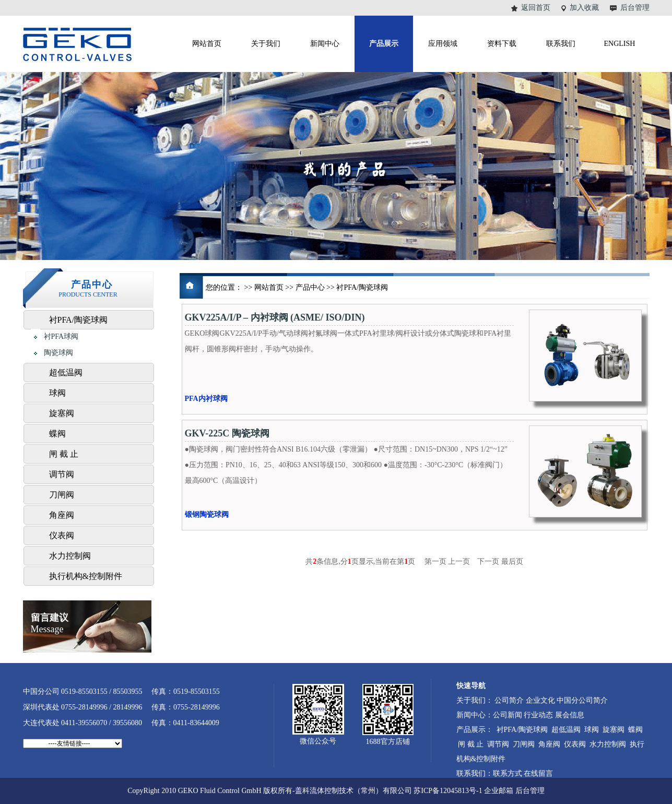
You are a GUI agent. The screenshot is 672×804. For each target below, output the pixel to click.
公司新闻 (508, 715)
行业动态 (538, 715)
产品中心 (310, 287)
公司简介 (509, 700)
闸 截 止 (64, 454)
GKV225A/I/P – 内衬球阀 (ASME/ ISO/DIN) (275, 317)
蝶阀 (57, 434)
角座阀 (62, 515)
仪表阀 (62, 535)
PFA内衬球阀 (206, 399)
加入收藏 (584, 8)
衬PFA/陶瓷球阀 (79, 320)
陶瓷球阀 (52, 353)
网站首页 (269, 287)
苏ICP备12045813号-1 (448, 791)
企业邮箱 (499, 791)
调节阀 (62, 474)
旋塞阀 (62, 413)
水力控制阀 (70, 556)
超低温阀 (66, 373)
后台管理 (635, 8)
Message (50, 623)
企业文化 (540, 700)
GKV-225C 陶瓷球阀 (227, 433)
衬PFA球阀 (55, 337)
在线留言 (538, 773)
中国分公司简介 (582, 700)
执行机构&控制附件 (86, 576)
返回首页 (536, 8)
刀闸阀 (62, 495)
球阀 (57, 393)
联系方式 (508, 773)
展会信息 (570, 715)
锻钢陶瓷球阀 (207, 515)
